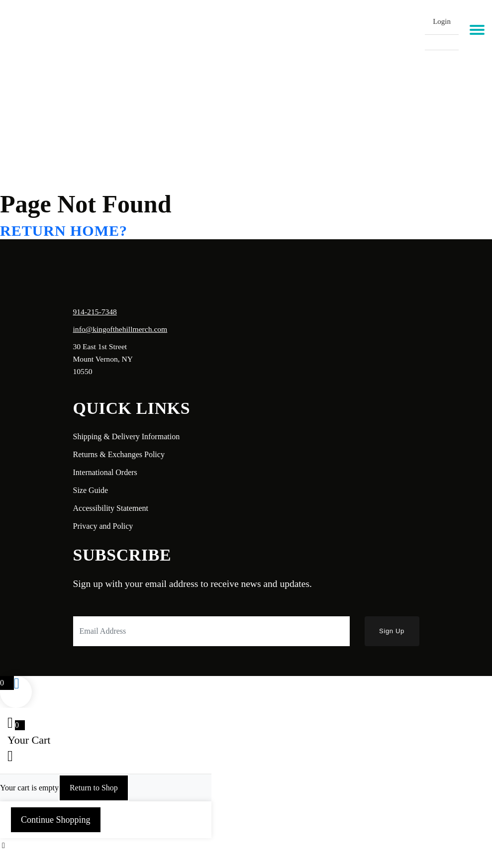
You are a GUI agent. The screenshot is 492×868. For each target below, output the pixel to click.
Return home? (64, 231)
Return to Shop (94, 788)
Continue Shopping (56, 820)
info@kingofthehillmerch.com (120, 329)
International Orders (105, 472)
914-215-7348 (95, 312)
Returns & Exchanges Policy (119, 454)
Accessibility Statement (111, 508)
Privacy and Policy (103, 526)
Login (442, 21)
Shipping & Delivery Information (127, 436)
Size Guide (91, 490)
